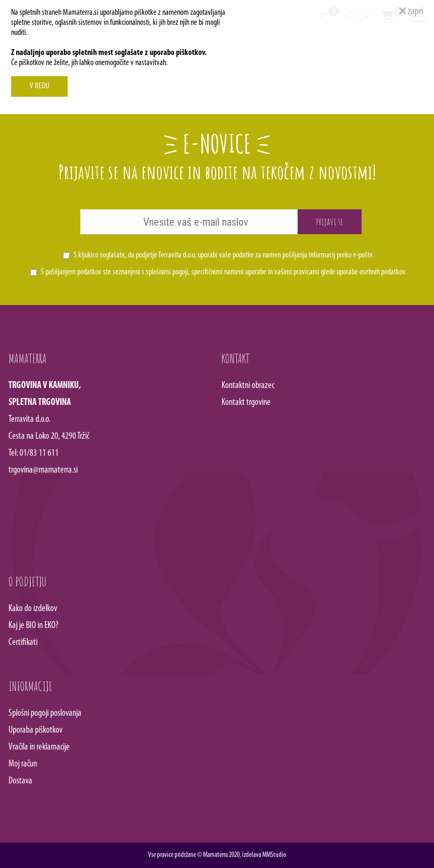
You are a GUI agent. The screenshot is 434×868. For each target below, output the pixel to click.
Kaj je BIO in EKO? (34, 626)
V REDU (39, 86)
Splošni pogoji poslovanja (45, 713)
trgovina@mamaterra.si (43, 470)
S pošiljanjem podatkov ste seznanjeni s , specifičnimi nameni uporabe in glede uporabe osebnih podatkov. (224, 272)
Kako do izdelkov (33, 609)
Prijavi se (330, 221)
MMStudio (274, 855)
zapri (411, 12)
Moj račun (23, 764)
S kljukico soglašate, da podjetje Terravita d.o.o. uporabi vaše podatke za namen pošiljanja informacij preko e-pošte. (224, 255)
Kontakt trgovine (246, 403)
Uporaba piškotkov (35, 730)
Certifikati (23, 643)
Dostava (20, 781)
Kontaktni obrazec (248, 386)
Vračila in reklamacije (39, 747)
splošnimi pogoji (167, 272)
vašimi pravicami (297, 272)
